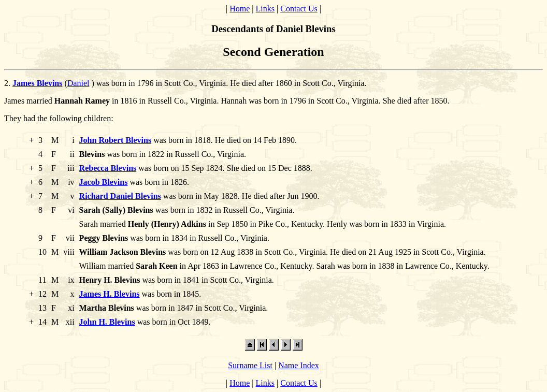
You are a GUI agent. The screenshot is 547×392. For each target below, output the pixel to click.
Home (240, 9)
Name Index (299, 365)
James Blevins (37, 83)
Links (265, 9)
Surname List (250, 365)
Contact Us (299, 9)
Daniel (78, 83)
